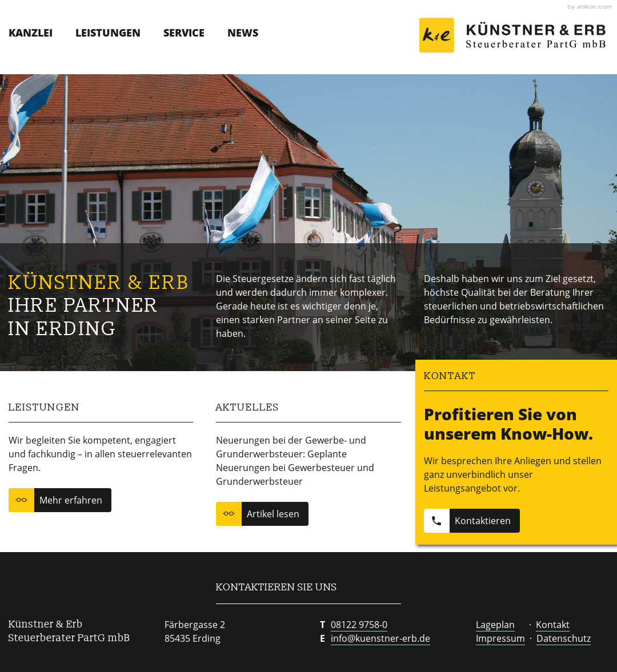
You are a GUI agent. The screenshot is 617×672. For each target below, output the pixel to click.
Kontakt (553, 625)
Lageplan (495, 625)
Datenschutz (564, 638)
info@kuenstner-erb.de (380, 638)
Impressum (500, 638)
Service (184, 33)
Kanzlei (31, 33)
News (243, 33)
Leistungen (108, 33)
